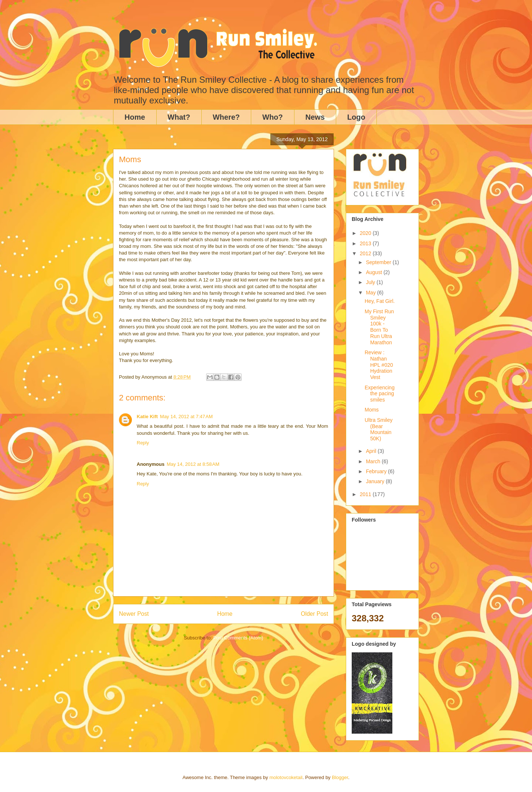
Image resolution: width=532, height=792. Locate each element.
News (315, 117)
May (371, 293)
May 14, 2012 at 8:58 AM (193, 464)
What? (179, 117)
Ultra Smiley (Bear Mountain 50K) (378, 429)
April (372, 451)
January (376, 481)
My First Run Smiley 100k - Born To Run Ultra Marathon (379, 327)
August (374, 272)
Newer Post (134, 614)
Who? (273, 117)
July (371, 282)
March (374, 461)
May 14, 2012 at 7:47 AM (186, 417)
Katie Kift (147, 417)
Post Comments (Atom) (238, 638)
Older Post (314, 614)
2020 (366, 233)
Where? (226, 117)
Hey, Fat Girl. (380, 301)
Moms (372, 410)
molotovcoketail (286, 777)
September (379, 262)
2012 (366, 253)
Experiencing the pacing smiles (380, 394)
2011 (366, 494)
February (377, 471)
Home (135, 117)
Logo (356, 117)
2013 (366, 243)
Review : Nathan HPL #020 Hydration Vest (379, 365)
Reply (143, 443)
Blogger (340, 777)
